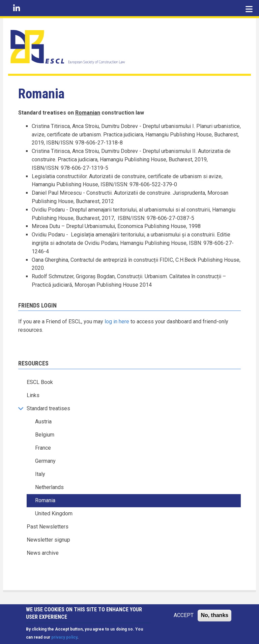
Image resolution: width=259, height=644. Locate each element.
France (43, 448)
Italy (40, 474)
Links (33, 395)
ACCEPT (184, 616)
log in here (117, 321)
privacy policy (64, 638)
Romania (45, 500)
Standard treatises (48, 408)
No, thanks (214, 616)
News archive (43, 553)
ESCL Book (40, 382)
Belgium (45, 435)
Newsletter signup (48, 540)
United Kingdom (54, 513)
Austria (43, 422)
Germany (45, 461)
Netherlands (49, 487)
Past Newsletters (48, 527)
